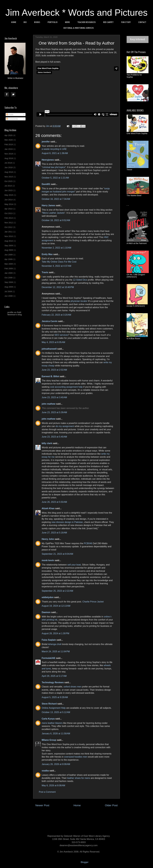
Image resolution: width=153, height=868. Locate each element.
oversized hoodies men (76, 757)
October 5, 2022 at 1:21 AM (55, 178)
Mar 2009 (9, 264)
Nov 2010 (9, 236)
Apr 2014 (8, 209)
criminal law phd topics (54, 167)
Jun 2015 (9, 190)
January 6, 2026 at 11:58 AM (56, 734)
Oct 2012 (8, 227)
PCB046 (88, 543)
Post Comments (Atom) (83, 814)
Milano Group (49, 740)
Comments (12, 119)
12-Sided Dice (80, 280)
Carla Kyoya (48, 719)
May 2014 (9, 204)
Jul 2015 (8, 186)
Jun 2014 (9, 200)
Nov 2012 (9, 223)
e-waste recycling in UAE (54, 149)
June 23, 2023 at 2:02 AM (54, 370)
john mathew (49, 404)
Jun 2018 (9, 167)
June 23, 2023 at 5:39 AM (54, 412)
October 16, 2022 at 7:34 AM (56, 199)
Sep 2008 (9, 282)
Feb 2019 (9, 144)
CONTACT (142, 22)
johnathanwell (49, 349)
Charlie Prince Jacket (93, 602)
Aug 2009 (9, 250)
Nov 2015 (9, 177)
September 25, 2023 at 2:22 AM (57, 591)
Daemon (46, 612)
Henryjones (48, 160)
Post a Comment (47, 792)
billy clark (47, 443)
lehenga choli (55, 644)
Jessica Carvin (50, 321)
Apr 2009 (8, 259)
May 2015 (9, 195)
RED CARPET (108, 22)
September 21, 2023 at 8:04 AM (57, 554)
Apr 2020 (8, 135)
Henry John (48, 539)
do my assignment (65, 426)
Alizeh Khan (48, 508)
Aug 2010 (9, 241)
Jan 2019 (9, 149)
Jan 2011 (9, 232)
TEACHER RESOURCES (87, 22)
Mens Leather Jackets (54, 213)
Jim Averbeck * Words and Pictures (77, 13)
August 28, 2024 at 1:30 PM (55, 633)
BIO (25, 22)
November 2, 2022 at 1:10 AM (56, 248)
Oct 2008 (8, 278)
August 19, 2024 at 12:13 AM (56, 606)
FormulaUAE (48, 658)
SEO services (61, 335)
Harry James (48, 205)
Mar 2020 (9, 140)
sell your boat (74, 565)
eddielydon (48, 597)
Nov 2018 (9, 154)
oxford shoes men (72, 687)
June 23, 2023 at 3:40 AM (54, 397)
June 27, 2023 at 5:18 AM (54, 533)
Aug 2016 (9, 172)
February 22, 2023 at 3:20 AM (56, 315)
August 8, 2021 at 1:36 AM (55, 153)
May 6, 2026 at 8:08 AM (53, 785)
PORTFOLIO (52, 22)
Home (77, 805)
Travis (45, 272)
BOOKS (37, 22)
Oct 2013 (8, 213)
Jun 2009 (9, 255)
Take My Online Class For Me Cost (59, 262)
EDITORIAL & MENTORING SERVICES (79, 28)
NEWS (67, 22)
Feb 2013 (9, 218)
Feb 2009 (9, 269)
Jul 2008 (8, 291)
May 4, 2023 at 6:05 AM (53, 342)
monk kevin (48, 560)
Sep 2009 (9, 246)
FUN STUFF (126, 22)
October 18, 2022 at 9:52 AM (56, 220)
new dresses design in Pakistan (67, 522)
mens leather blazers (52, 723)
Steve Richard (49, 704)
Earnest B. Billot (50, 376)
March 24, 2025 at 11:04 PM (56, 651)
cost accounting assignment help (66, 387)
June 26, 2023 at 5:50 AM (54, 502)
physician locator (79, 301)
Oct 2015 (8, 181)
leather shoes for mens (79, 778)
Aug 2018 (9, 158)
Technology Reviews (53, 682)
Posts (10, 115)
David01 (46, 184)
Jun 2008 (9, 296)
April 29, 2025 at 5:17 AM (54, 676)
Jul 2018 (8, 163)
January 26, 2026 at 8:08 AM (56, 764)
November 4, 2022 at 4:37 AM (56, 266)
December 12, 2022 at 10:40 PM (58, 287)
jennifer (46, 142)
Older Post (111, 805)
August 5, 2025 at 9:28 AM (55, 697)
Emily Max (47, 254)
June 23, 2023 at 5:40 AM (54, 437)
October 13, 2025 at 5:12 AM (56, 712)
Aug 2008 (9, 287)
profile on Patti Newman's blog (15, 313)
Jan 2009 (9, 273)
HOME (14, 22)
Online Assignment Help (54, 708)
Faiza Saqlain (49, 640)
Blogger (85, 862)
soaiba (45, 771)
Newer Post (42, 805)
